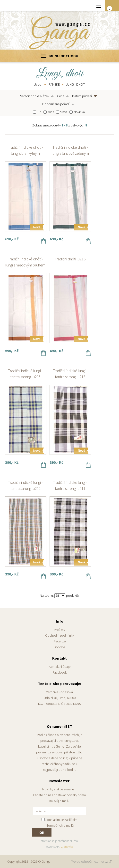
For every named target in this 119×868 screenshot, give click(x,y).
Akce (51, 112)
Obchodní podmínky (59, 635)
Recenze (60, 641)
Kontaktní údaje (60, 667)
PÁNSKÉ (54, 84)
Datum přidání (82, 96)
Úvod (38, 84)
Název (45, 96)
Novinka (79, 112)
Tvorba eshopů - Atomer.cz (91, 861)
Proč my (59, 630)
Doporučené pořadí (56, 104)
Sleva (64, 112)
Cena (61, 96)
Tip (39, 112)
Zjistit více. (67, 847)
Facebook (59, 672)
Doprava (60, 647)
